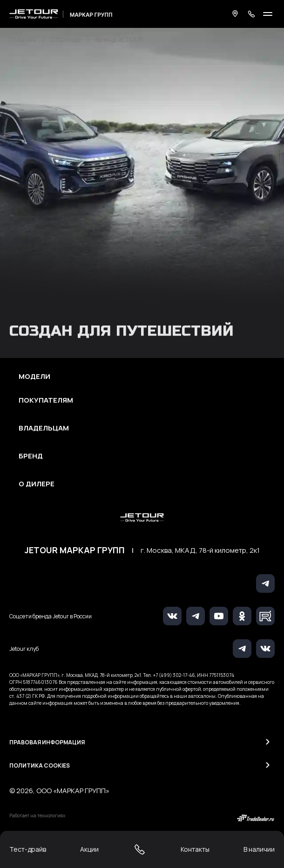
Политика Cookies (40, 765)
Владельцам (44, 428)
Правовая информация (47, 742)
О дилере (37, 484)
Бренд (31, 456)
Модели (34, 377)
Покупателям (46, 400)
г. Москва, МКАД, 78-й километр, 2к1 (200, 550)
